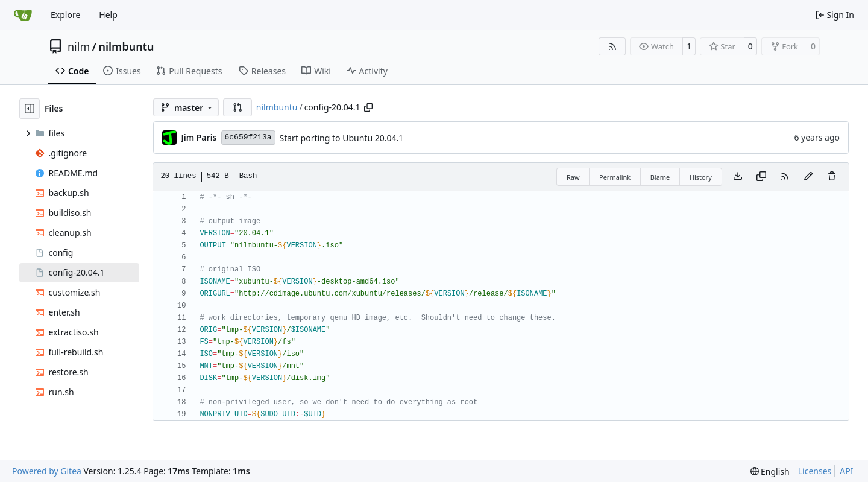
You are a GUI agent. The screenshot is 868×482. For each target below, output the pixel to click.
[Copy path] (368, 107)
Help (108, 15)
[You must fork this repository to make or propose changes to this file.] (808, 177)
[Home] (23, 15)
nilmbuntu (126, 46)
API (846, 471)
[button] (237, 107)
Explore (65, 15)
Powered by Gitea (47, 471)
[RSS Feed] (612, 46)
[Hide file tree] (30, 109)
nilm (79, 46)
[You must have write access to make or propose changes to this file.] (832, 177)
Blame (660, 177)
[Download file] (738, 177)
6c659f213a (248, 137)
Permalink (615, 177)
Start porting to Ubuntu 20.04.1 (342, 138)
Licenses (815, 471)
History (701, 177)
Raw (573, 177)
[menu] (770, 471)
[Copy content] (761, 177)
